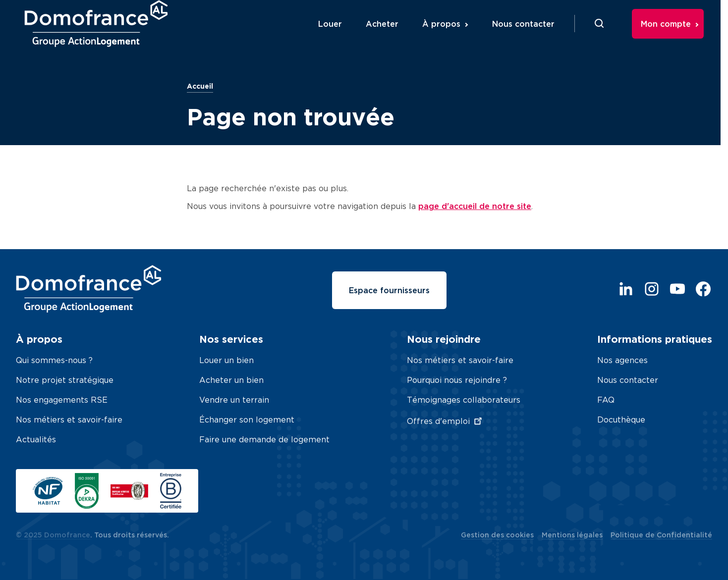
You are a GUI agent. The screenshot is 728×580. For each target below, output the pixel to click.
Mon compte (674, 36)
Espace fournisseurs (389, 290)
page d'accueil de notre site (475, 206)
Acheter (391, 36)
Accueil (200, 86)
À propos (450, 36)
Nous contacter (532, 36)
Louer (338, 36)
